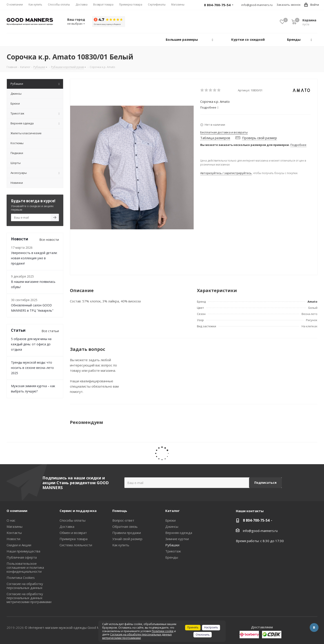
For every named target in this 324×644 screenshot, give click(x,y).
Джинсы (172, 526)
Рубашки (172, 545)
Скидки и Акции (19, 545)
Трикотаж (173, 551)
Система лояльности (76, 545)
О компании (17, 511)
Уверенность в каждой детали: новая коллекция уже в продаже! (34, 258)
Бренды (172, 557)
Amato (312, 302)
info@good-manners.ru (257, 5)
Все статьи (50, 331)
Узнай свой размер (127, 539)
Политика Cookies (21, 578)
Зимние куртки (177, 539)
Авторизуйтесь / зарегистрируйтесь (226, 173)
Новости (13, 539)
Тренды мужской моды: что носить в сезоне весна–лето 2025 (32, 368)
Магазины (15, 526)
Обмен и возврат (73, 533)
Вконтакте (314, 627)
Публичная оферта (22, 557)
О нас (11, 520)
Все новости (49, 239)
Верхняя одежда (179, 533)
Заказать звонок (289, 5)
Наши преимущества (23, 551)
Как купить (121, 545)
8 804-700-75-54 (256, 520)
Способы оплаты (73, 520)
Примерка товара (74, 539)
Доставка (67, 526)
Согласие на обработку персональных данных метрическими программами (29, 598)
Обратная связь (125, 526)
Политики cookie (163, 631)
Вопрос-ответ (123, 520)
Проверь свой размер (259, 138)
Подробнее (298, 145)
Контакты (14, 533)
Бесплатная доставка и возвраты (224, 132)
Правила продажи (127, 533)
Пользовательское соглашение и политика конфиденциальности (25, 567)
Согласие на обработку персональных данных (25, 586)
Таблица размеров (215, 138)
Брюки (170, 520)
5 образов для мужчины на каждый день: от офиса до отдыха (31, 344)
